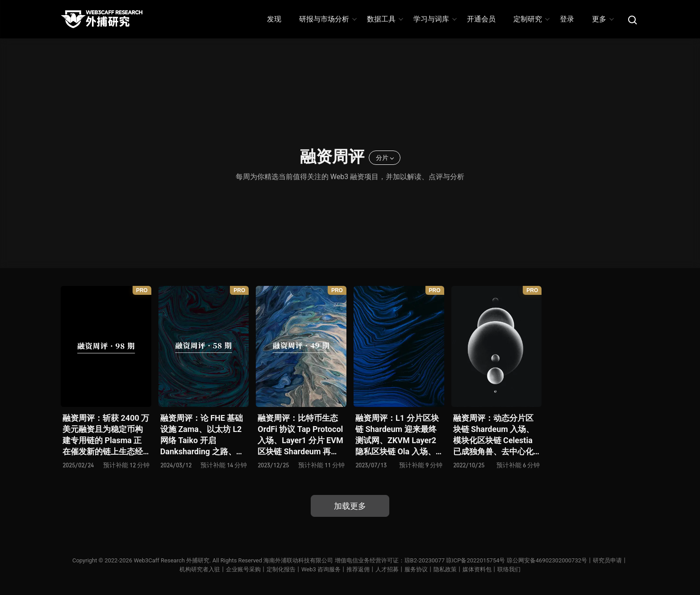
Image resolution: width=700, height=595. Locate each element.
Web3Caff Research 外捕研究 (171, 560)
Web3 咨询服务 (321, 569)
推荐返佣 (358, 569)
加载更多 (350, 506)
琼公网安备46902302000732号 (547, 560)
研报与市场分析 (327, 19)
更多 (602, 19)
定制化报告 (281, 569)
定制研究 (531, 19)
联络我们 (509, 569)
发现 (274, 19)
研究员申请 (607, 560)
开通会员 (481, 19)
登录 (567, 19)
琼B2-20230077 (425, 560)
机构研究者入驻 (200, 569)
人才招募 (387, 569)
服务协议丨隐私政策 (431, 569)
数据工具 (385, 19)
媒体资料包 (477, 569)
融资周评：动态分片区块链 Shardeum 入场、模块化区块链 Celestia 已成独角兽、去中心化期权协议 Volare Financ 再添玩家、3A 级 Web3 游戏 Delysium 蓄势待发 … (496, 435)
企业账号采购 (243, 569)
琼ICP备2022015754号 (475, 560)
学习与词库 (435, 19)
